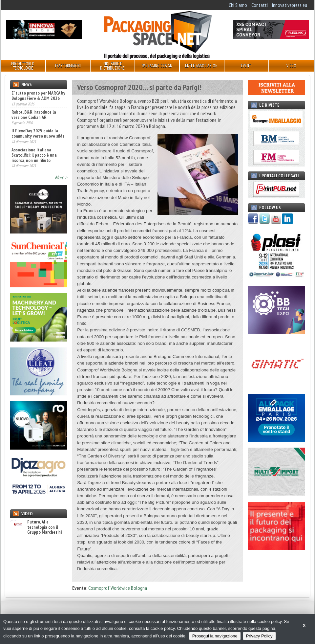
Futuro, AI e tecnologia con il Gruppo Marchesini (36, 527)
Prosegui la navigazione (215, 636)
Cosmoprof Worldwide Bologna (118, 588)
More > (61, 177)
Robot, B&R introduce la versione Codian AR (34, 115)
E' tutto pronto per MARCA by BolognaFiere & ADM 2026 (38, 96)
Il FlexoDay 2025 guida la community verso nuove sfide (38, 133)
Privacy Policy (259, 636)
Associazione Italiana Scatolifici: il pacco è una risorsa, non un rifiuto (34, 155)
